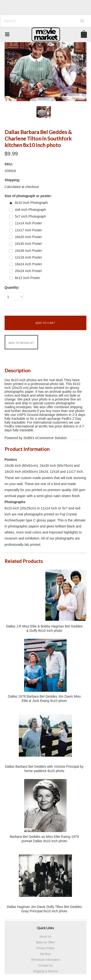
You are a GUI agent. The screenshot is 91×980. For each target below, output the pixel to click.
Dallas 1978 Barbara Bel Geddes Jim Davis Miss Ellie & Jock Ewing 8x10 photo (44, 699)
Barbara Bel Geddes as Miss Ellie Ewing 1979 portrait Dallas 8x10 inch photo (44, 839)
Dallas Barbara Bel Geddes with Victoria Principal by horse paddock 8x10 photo (44, 769)
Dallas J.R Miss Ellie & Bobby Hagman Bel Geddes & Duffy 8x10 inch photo (44, 628)
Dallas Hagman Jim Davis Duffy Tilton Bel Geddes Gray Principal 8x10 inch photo (44, 909)
